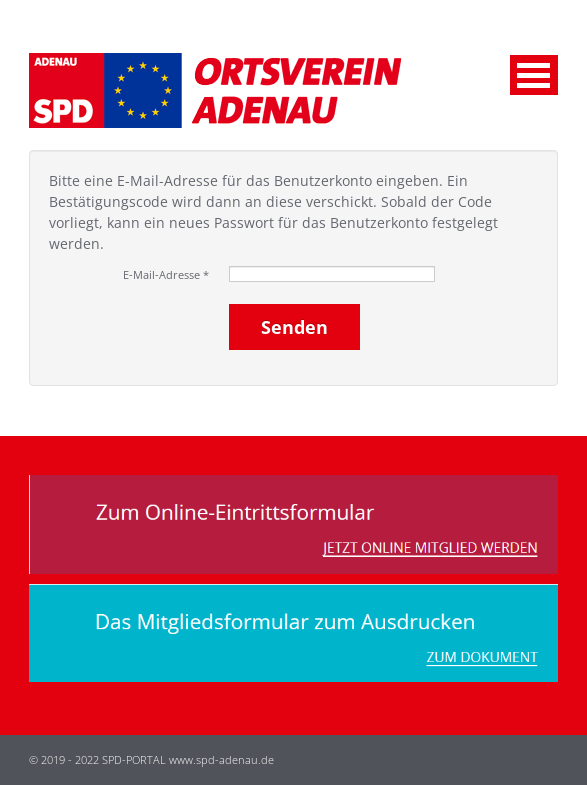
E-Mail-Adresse (166, 274)
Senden (294, 327)
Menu (534, 75)
